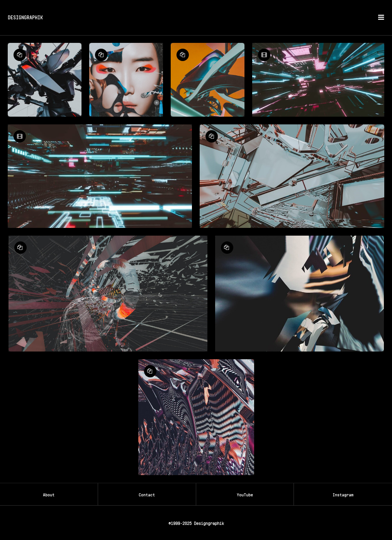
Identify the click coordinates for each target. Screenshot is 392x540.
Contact (147, 494)
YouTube (245, 494)
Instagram (343, 494)
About (49, 494)
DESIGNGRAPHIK (25, 17)
